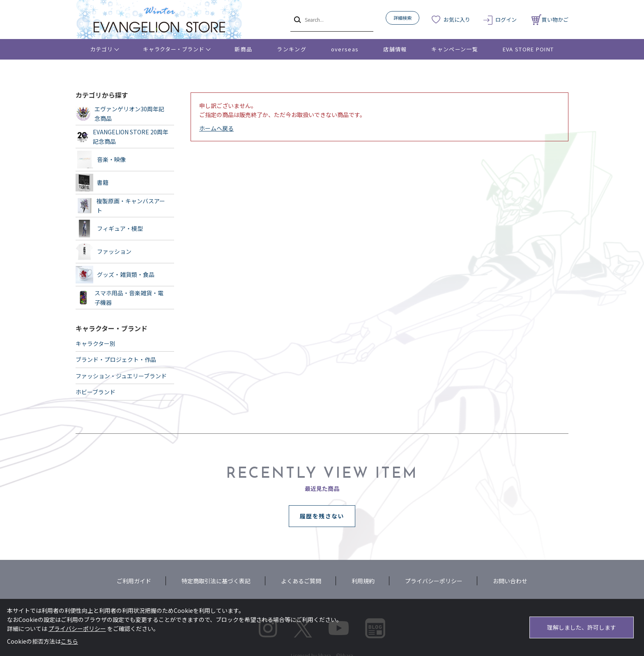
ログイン (506, 20)
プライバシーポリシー (434, 581)
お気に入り (457, 20)
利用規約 (363, 581)
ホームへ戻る (216, 128)
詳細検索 (402, 18)
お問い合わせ (510, 581)
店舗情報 (395, 49)
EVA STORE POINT (528, 49)
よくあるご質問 (301, 581)
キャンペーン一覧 (454, 49)
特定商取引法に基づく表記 (216, 581)
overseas (345, 49)
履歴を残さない (322, 516)
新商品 (243, 49)
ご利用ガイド (134, 581)
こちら (69, 641)
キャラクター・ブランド (174, 49)
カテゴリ (102, 49)
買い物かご (550, 20)
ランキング (292, 49)
